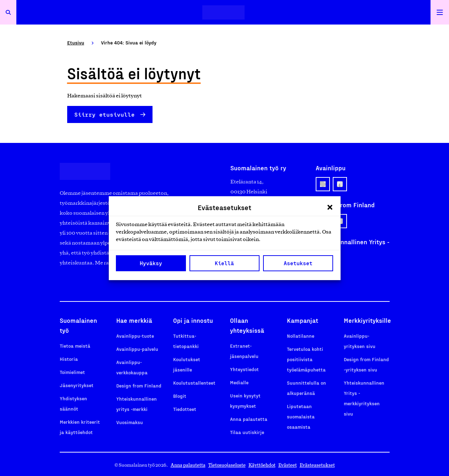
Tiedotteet (185, 409)
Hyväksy (151, 263)
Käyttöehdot (262, 465)
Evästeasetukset (317, 465)
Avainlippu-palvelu (137, 349)
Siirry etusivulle (105, 114)
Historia (69, 359)
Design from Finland (139, 386)
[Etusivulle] (223, 12)
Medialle (239, 382)
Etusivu (76, 42)
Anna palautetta (249, 419)
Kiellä (224, 263)
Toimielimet (72, 372)
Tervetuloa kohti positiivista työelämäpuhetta (306, 359)
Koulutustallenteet (194, 383)
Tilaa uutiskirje (247, 432)
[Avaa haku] (8, 12)
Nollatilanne (301, 336)
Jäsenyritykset (77, 385)
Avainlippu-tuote (135, 336)
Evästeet (288, 465)
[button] (330, 207)
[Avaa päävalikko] (440, 12)
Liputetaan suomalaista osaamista (301, 416)
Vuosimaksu (130, 422)
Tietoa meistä (75, 346)
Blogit (180, 396)
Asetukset (298, 263)
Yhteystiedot (244, 369)
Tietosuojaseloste (227, 465)
